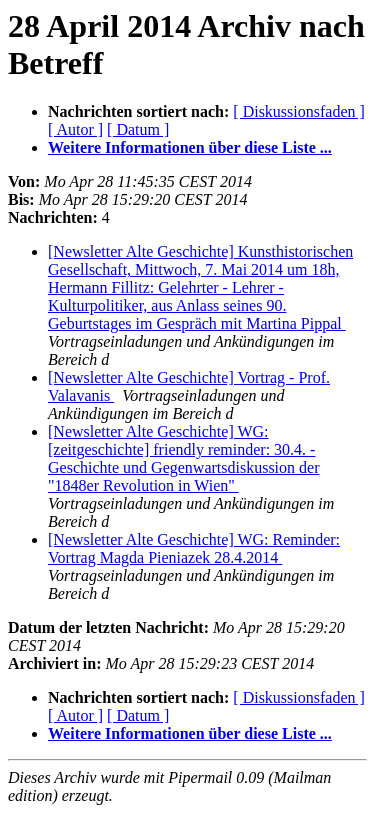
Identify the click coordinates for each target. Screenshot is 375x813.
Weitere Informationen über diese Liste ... (190, 147)
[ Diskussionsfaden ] (299, 111)
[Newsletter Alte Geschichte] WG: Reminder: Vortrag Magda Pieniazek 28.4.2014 (194, 548)
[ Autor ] (75, 129)
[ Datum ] (138, 129)
